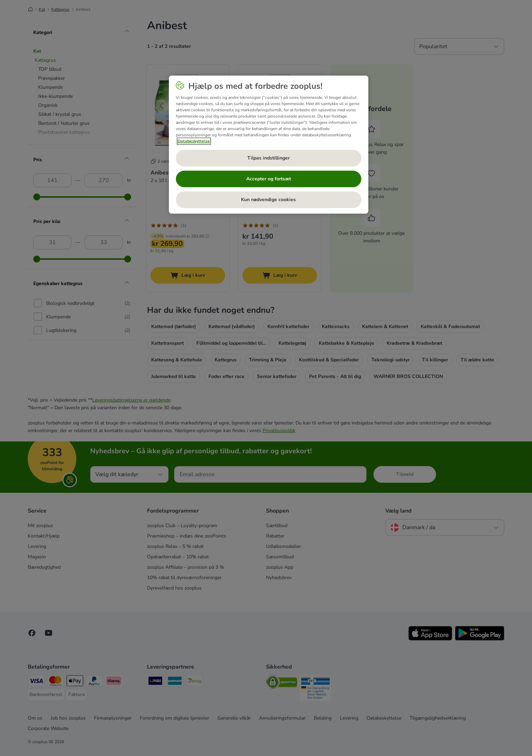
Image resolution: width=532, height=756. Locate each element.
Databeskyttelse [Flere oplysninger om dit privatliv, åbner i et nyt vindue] (194, 141)
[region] (269, 145)
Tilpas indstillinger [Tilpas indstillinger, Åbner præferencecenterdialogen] (268, 158)
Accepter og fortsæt (269, 179)
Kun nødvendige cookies (268, 200)
